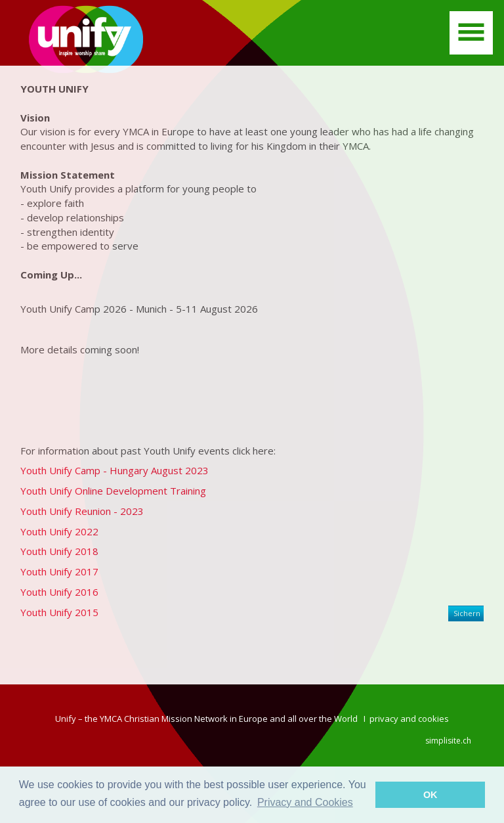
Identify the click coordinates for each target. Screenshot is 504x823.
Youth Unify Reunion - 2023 (82, 511)
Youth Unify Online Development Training (113, 491)
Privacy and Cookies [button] (305, 802)
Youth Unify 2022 (59, 531)
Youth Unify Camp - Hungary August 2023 (115, 470)
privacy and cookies (409, 719)
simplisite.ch (448, 741)
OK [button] (430, 795)
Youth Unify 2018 (59, 551)
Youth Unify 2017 (59, 571)
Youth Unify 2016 (59, 592)
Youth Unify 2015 (59, 612)
